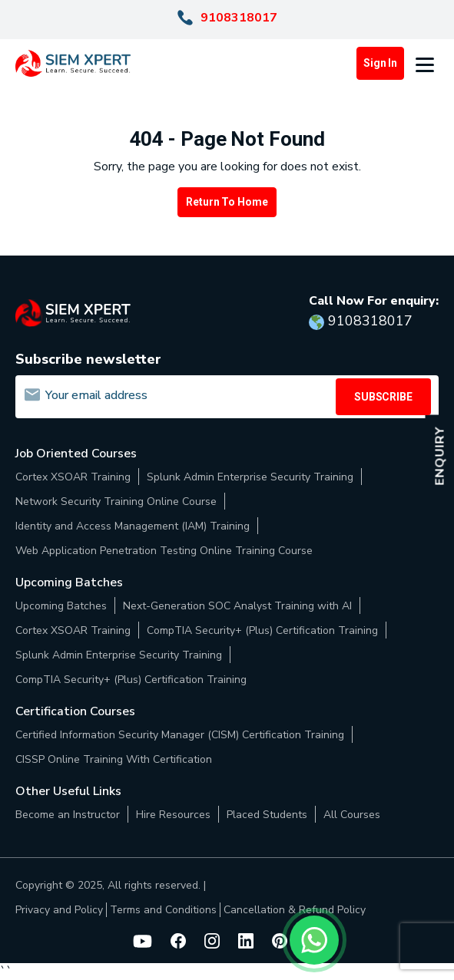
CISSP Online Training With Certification (114, 759)
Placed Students (267, 815)
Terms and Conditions (163, 910)
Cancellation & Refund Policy (295, 910)
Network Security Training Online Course (116, 502)
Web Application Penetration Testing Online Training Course (164, 551)
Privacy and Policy (59, 910)
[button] (427, 64)
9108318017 (239, 18)
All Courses (352, 815)
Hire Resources (173, 815)
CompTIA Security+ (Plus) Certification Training (262, 630)
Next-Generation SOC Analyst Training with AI (237, 606)
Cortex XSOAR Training (73, 477)
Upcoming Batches (61, 606)
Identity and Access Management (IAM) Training (133, 526)
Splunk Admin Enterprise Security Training (250, 477)
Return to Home (227, 202)
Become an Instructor (68, 815)
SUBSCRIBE (383, 397)
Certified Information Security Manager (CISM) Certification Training (180, 735)
